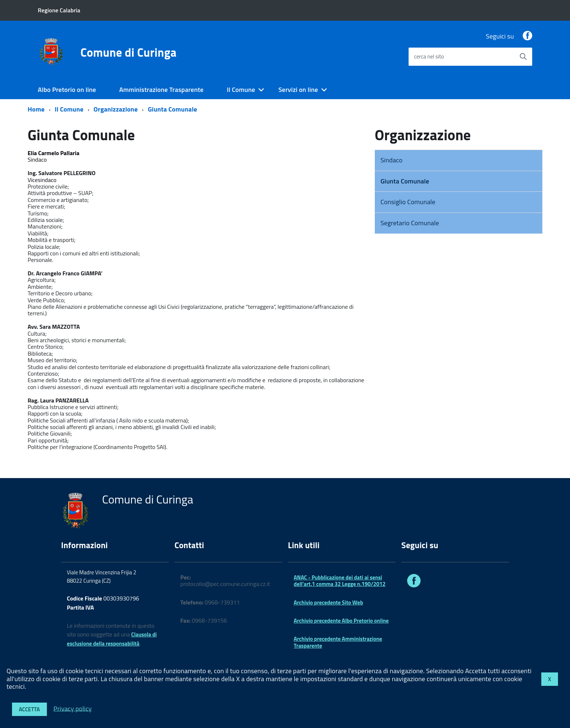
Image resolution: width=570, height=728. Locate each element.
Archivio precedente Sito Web (328, 602)
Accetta (29, 709)
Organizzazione (115, 109)
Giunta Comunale (172, 109)
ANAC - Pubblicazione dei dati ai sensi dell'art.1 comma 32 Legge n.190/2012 (340, 581)
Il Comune (241, 90)
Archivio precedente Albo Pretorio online (341, 621)
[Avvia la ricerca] (523, 57)
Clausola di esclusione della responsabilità (112, 639)
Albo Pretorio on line (67, 90)
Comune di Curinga (128, 52)
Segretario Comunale (410, 223)
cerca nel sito (429, 56)
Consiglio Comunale (408, 202)
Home (36, 109)
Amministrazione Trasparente (161, 90)
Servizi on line (298, 90)
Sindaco (392, 160)
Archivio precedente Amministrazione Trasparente (338, 642)
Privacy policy (73, 708)
